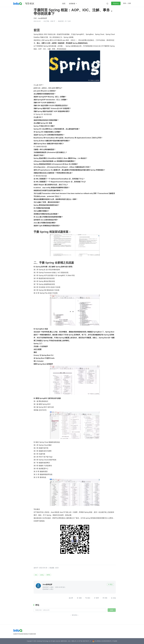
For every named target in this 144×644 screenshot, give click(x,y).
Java (36, 575)
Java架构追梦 (43, 18)
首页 (64, 4)
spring (42, 575)
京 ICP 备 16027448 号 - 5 (84, 641)
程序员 (48, 575)
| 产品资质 (114, 641)
